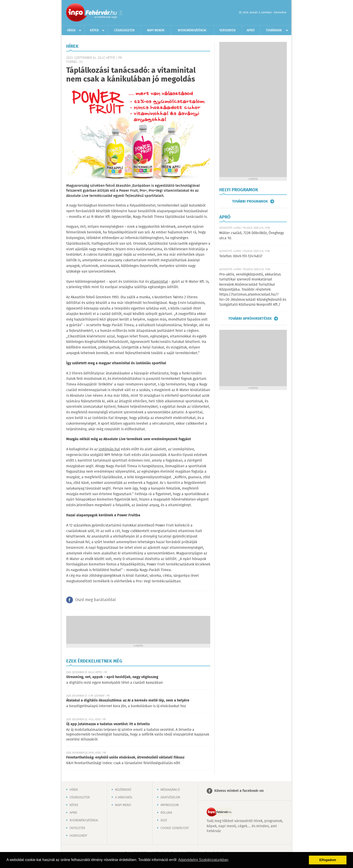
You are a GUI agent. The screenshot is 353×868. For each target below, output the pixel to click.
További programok (250, 201)
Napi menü (123, 805)
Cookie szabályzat (175, 828)
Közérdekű (123, 790)
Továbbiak (274, 30)
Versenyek (228, 30)
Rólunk (166, 813)
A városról (124, 797)
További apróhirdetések (250, 319)
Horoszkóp (78, 836)
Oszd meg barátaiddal (95, 600)
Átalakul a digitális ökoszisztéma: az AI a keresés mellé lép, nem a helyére (128, 701)
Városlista (121, 13)
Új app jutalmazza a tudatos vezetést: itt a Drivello (108, 724)
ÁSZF (164, 820)
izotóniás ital (109, 449)
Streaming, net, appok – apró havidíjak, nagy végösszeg (112, 677)
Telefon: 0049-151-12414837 (241, 256)
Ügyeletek (77, 828)
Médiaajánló (170, 790)
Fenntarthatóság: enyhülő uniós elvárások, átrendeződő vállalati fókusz (125, 758)
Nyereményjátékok (192, 30)
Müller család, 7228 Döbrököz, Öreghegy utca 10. (252, 236)
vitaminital (159, 282)
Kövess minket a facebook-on (239, 791)
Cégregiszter (124, 30)
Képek (94, 30)
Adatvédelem (170, 797)
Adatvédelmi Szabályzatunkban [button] (203, 860)
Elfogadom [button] (328, 860)
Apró (251, 30)
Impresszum (170, 805)
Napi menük (156, 30)
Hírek (71, 30)
